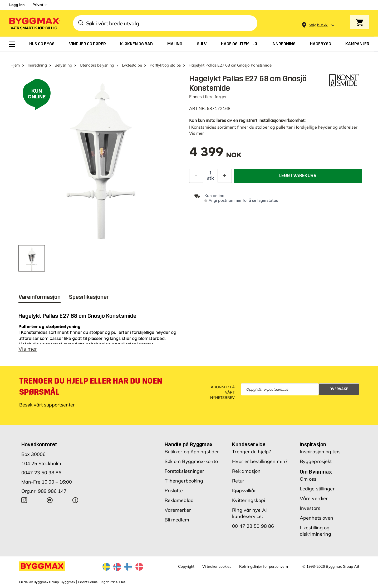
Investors (310, 508)
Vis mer (197, 133)
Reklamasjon (246, 471)
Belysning (63, 65)
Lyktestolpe (132, 65)
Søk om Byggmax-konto (191, 461)
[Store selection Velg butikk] (318, 25)
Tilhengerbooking (184, 481)
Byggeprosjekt (316, 461)
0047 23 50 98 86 (41, 473)
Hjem (15, 65)
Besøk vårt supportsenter (47, 405)
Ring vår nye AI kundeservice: (249, 513)
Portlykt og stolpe (165, 65)
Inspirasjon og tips (320, 452)
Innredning (37, 65)
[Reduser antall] (196, 176)
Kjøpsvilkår (244, 491)
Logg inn (17, 5)
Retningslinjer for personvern (264, 566)
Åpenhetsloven (316, 518)
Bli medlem (177, 520)
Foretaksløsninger (185, 471)
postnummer (230, 201)
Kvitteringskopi (249, 500)
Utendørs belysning (97, 65)
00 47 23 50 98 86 (253, 526)
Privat (38, 5)
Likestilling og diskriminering (315, 531)
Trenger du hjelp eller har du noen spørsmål (91, 386)
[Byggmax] (34, 23)
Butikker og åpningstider (192, 452)
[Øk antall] (225, 176)
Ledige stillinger (317, 489)
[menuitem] (12, 44)
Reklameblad (179, 500)
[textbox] (215, 155)
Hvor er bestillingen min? (260, 461)
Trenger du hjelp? (251, 452)
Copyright (186, 566)
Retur (238, 481)
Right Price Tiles (113, 582)
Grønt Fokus (88, 582)
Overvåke (339, 389)
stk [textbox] (210, 178)
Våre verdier (314, 498)
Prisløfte (174, 491)
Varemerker (178, 510)
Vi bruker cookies (217, 566)
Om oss (308, 479)
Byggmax (68, 582)
